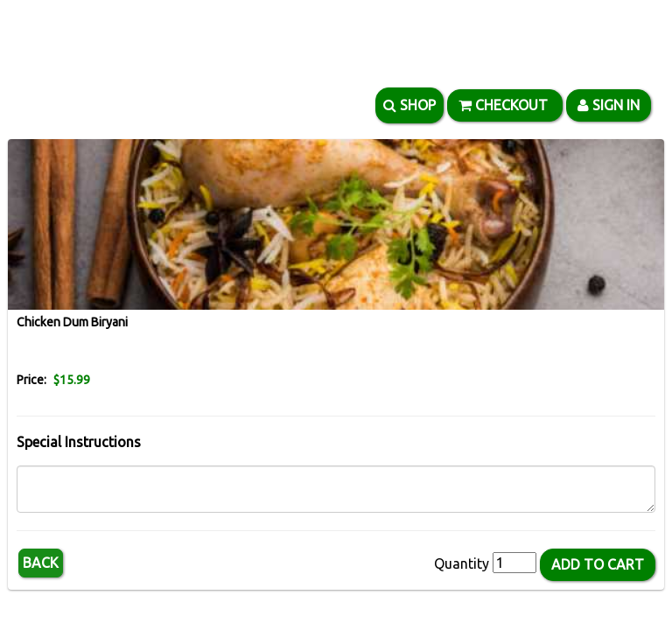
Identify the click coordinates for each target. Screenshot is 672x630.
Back (41, 563)
